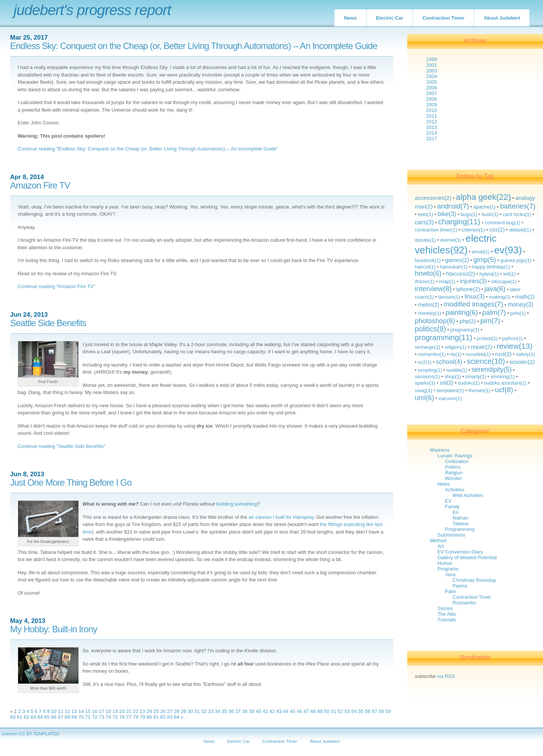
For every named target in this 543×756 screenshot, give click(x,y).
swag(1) (423, 390)
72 (95, 717)
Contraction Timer (443, 18)
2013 (432, 127)
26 (163, 711)
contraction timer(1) (436, 230)
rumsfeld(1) (479, 354)
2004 (432, 76)
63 (33, 717)
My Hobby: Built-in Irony (54, 629)
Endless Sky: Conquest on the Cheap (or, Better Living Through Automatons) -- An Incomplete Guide (194, 46)
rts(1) (456, 354)
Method (438, 541)
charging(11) (459, 222)
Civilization (457, 461)
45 (293, 711)
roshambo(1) (432, 354)
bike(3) (447, 214)
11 (60, 711)
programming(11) (443, 337)
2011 (432, 116)
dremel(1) (451, 240)
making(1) (500, 297)
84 (176, 717)
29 (183, 711)
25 (156, 711)
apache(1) (485, 207)
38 (245, 711)
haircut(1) (425, 267)
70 (81, 717)
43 (279, 711)
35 (224, 711)
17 (101, 711)
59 (388, 711)
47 (306, 711)
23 (143, 711)
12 (67, 711)
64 (40, 717)
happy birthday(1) (491, 267)
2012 (432, 122)
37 (238, 711)
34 (218, 711)
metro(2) (429, 304)
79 (143, 717)
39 (252, 711)
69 (74, 717)
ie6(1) (510, 274)
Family (452, 507)
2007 (432, 93)
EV (448, 501)
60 (13, 717)
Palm (451, 591)
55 (361, 711)
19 (115, 711)
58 (381, 711)
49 (320, 711)
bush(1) (490, 214)
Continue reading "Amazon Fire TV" (57, 286)
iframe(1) (425, 281)
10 (54, 711)
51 (333, 711)
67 (60, 717)
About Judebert (502, 18)
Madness (440, 450)
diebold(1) (520, 230)
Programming (460, 529)
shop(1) (452, 376)
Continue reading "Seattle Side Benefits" (62, 446)
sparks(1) (425, 383)
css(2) (497, 229)
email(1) (481, 252)
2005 (432, 82)
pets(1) (518, 313)
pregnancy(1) (465, 330)
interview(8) (433, 289)
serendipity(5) (492, 370)
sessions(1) (427, 376)
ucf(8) (504, 390)
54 (354, 711)
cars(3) (424, 222)
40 (258, 711)
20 (122, 711)
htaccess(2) (460, 274)
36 (231, 711)
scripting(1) (430, 370)
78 (135, 717)
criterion (10, 734)
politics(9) (430, 329)
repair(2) (482, 347)
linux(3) (475, 296)
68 (67, 717)
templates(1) (450, 390)
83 (170, 717)
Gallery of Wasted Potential (467, 557)
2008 (432, 99)
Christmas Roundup (474, 580)
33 (211, 711)
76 (122, 717)
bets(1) (425, 214)
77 (129, 717)
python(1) (513, 338)
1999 (432, 59)
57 (374, 711)
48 (313, 711)
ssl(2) (447, 383)
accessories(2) (433, 198)
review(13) (515, 346)
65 (47, 717)
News (350, 18)
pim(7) (490, 321)
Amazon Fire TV (40, 186)
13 (74, 711)
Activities (455, 490)
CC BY (26, 734)
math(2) (525, 297)
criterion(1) (473, 230)
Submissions (451, 535)
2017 (432, 139)
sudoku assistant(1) (505, 383)
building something (236, 504)
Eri (456, 512)
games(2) (457, 260)
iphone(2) (468, 289)
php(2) (468, 321)
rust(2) (503, 354)
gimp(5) (485, 260)
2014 (432, 133)
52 (340, 711)
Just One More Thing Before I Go (71, 483)
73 (101, 717)
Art (441, 546)
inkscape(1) (504, 281)
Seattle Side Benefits (48, 323)
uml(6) (424, 398)
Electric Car (390, 18)
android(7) (453, 206)
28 (176, 711)
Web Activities (468, 495)
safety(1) (525, 354)
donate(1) (425, 240)
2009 (432, 105)
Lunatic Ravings (455, 456)
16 (95, 711)
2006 (432, 88)
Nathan (460, 518)
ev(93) (508, 250)
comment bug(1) (502, 223)
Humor (445, 563)
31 (197, 711)
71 (88, 717)
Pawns (460, 586)
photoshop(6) (435, 321)
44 (286, 711)
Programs (448, 569)
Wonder (453, 478)
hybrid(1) (489, 274)
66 (54, 717)
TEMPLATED (46, 734)
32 (204, 711)
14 (81, 711)
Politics (453, 467)
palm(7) (494, 312)
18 (108, 711)
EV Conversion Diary (460, 552)
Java (450, 574)
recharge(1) (427, 347)
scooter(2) (522, 362)
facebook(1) (428, 260)
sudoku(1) (469, 383)
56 (368, 711)
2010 (432, 110)
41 (265, 711)
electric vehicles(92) (456, 244)
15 (88, 711)
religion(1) (456, 347)
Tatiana (460, 524)
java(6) (495, 289)
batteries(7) (518, 206)
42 (272, 711)
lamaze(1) (449, 297)
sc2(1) (425, 362)
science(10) (486, 361)
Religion (454, 473)
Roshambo (464, 603)
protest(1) (487, 338)
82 (163, 717)
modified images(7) (474, 304)
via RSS (446, 676)
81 (156, 717)
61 (20, 717)
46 (299, 711)
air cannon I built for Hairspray (281, 517)
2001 (432, 65)
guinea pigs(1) (516, 260)
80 (149, 717)
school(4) (449, 362)
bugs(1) (469, 214)
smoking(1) (503, 376)
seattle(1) (457, 370)
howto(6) (428, 273)
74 (108, 717)
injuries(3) (473, 281)
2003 (432, 71)
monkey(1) (429, 313)
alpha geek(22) (483, 197)
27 (170, 711)
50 (327, 711)
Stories (445, 608)
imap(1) (447, 281)
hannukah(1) (454, 267)
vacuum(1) (450, 398)
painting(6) (462, 313)
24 (149, 711)
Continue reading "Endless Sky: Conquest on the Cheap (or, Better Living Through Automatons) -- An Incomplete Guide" (148, 149)
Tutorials (447, 620)
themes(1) (479, 390)
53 (347, 711)
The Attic (447, 614)
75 (115, 717)
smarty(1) (476, 376)
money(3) (520, 304)
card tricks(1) (517, 214)
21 (129, 711)
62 (26, 717)
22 (135, 711)
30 (190, 711)
